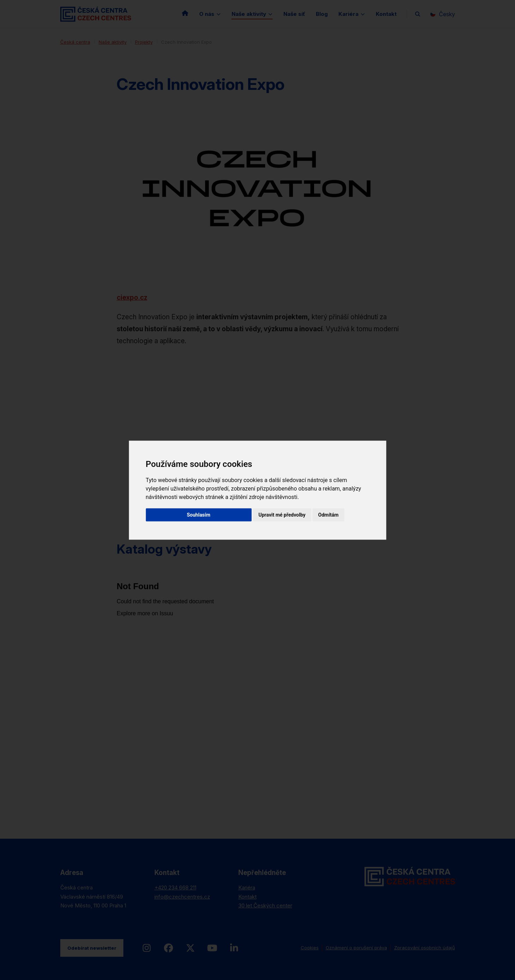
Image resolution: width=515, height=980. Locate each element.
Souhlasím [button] (199, 514)
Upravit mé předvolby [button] (282, 514)
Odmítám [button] (329, 514)
